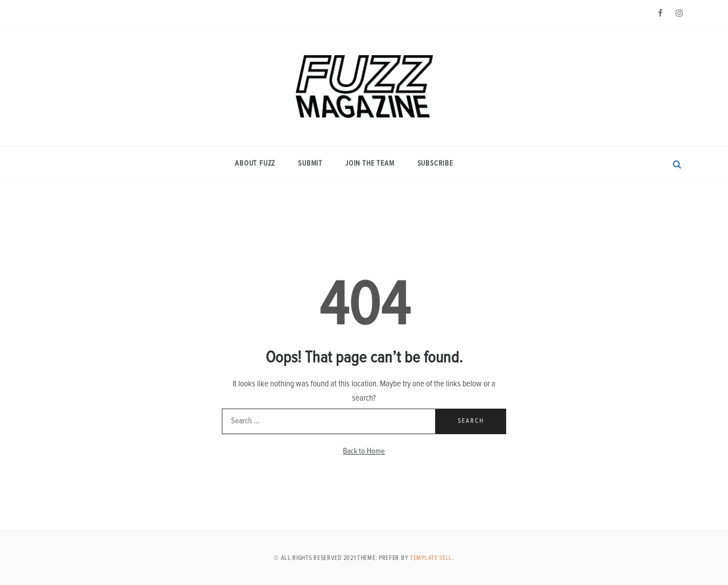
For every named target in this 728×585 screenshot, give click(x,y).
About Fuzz (255, 164)
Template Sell (431, 558)
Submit (310, 164)
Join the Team (370, 164)
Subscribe (435, 164)
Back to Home (364, 451)
